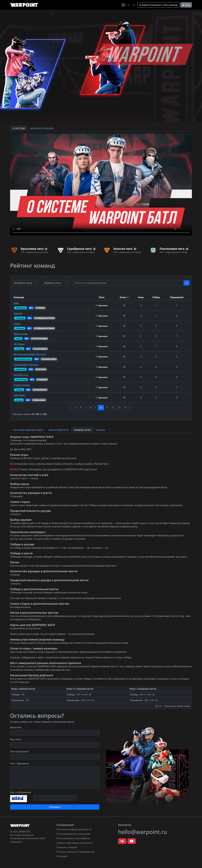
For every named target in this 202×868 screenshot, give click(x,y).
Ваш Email (16, 739)
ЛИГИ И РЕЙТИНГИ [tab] (59, 430)
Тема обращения (19, 751)
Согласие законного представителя (76, 852)
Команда (19, 297)
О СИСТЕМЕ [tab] (19, 128)
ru (123, 5)
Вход (186, 5)
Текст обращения (20, 763)
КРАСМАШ (19, 395)
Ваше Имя (16, 727)
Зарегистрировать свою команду (159, 5)
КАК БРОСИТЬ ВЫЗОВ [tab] (42, 128)
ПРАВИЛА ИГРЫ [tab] (82, 430)
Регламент (62, 856)
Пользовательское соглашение (73, 834)
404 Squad (19, 344)
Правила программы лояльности (74, 843)
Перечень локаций (67, 847)
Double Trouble (22, 385)
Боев (141, 297)
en (129, 5)
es (134, 5)
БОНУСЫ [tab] (100, 430)
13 (119, 408)
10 (101, 408)
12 (113, 408)
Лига (102, 297)
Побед (156, 297)
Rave (16, 303)
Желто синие (21, 334)
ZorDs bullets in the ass (26, 365)
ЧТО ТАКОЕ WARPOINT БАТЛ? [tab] (28, 430)
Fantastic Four (21, 375)
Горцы (17, 324)
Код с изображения (21, 792)
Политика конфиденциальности (74, 829)
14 (125, 408)
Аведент (18, 313)
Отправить (55, 807)
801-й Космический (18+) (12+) (30, 354)
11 (107, 408)
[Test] (128, 283)
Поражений (177, 297)
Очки (123, 297)
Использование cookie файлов (73, 838)
